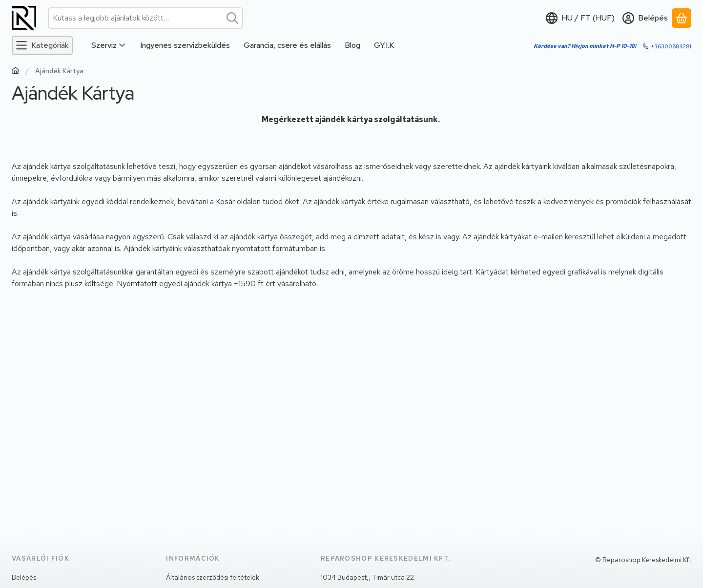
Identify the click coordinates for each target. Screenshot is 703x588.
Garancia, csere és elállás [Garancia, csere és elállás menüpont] (287, 45)
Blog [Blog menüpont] (352, 45)
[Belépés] (645, 18)
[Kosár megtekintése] (682, 18)
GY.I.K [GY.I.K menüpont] (384, 45)
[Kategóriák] (42, 45)
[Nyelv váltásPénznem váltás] (580, 18)
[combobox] (145, 18)
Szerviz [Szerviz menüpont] (109, 45)
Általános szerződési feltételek (213, 577)
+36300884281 (671, 46)
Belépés (24, 577)
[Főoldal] (16, 72)
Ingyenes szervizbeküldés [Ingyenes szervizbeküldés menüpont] (185, 45)
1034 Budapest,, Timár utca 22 (367, 577)
